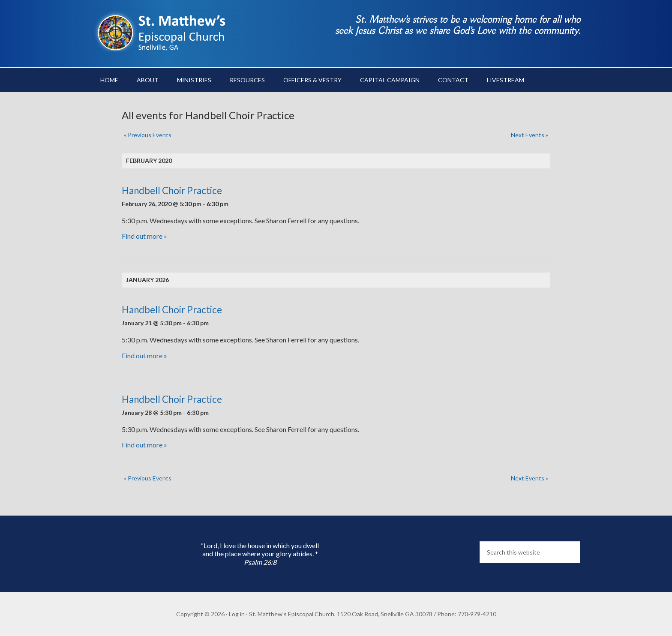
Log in (237, 614)
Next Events (529, 135)
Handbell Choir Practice (172, 190)
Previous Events (148, 135)
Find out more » (144, 236)
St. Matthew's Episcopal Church (165, 30)
